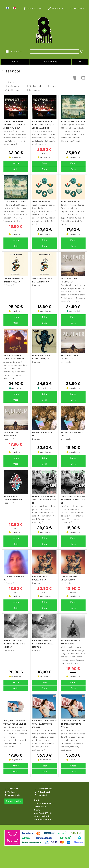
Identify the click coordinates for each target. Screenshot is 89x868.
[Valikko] (80, 62)
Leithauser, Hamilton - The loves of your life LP (44, 500)
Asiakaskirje (12, 795)
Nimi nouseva (12, 86)
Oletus (51, 86)
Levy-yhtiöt (11, 789)
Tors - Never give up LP (73, 121)
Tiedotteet (11, 792)
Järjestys (8, 82)
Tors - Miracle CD (70, 202)
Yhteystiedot (42, 792)
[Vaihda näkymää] (83, 79)
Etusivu (15, 62)
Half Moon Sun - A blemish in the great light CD (43, 644)
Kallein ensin (33, 90)
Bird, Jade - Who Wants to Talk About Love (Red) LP (44, 724)
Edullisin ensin (34, 86)
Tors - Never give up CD (16, 202)
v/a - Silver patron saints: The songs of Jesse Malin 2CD (43, 125)
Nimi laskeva (12, 90)
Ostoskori (41, 795)
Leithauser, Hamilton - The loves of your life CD (73, 500)
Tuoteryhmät (50, 62)
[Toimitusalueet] (33, 9)
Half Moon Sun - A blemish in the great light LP (15, 644)
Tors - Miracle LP (41, 202)
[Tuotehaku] (55, 52)
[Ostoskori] (77, 9)
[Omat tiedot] (57, 9)
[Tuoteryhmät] (14, 52)
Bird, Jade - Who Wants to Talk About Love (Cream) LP (73, 724)
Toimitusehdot (43, 789)
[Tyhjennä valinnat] (75, 79)
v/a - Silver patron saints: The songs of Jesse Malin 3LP (14, 125)
